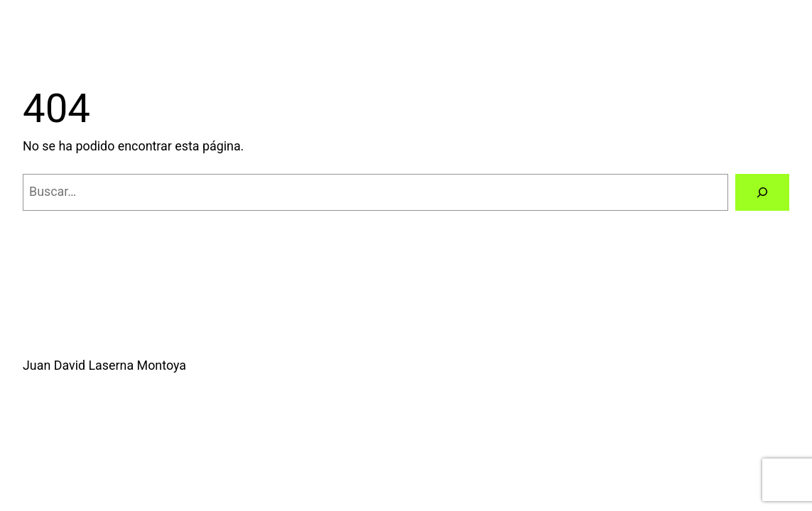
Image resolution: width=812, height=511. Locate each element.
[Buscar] (762, 192)
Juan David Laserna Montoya (104, 365)
